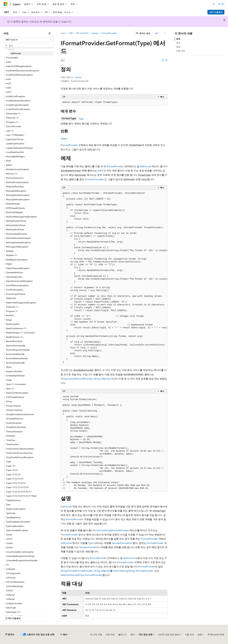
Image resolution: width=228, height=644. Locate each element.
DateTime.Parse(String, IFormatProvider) (82, 575)
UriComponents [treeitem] (13, 573)
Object (64, 138)
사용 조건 (189, 634)
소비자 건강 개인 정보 (169, 634)
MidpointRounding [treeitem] (15, 186)
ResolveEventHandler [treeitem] (16, 346)
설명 (178, 47)
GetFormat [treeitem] (16, 53)
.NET (71, 33)
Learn (63, 33)
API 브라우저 (82, 33)
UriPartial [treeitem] (10, 599)
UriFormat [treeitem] (11, 578)
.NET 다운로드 (216, 12)
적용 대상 (181, 51)
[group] (114, 278)
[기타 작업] (165, 33)
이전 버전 (110, 634)
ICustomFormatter (94, 179)
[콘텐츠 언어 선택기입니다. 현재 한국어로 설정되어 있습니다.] (10, 635)
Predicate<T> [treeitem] (12, 307)
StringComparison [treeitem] (14, 410)
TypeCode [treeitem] (11, 513)
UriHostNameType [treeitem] (14, 586)
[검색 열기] (214, 4)
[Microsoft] (6, 4)
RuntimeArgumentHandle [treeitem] (18, 350)
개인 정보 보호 (145, 634)
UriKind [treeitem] (9, 590)
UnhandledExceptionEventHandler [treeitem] (22, 560)
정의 (178, 39)
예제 (178, 43)
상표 (200, 634)
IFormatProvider (109, 33)
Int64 (100, 170)
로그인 (221, 4)
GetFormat (146, 166)
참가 (133, 634)
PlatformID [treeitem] (11, 298)
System (95, 33)
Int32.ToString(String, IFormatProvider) (133, 571)
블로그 (122, 634)
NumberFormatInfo (122, 543)
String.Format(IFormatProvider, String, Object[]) (85, 379)
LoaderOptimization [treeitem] (15, 143)
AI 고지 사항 (96, 634)
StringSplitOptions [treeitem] (15, 419)
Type (81, 119)
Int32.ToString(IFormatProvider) (113, 530)
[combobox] (28, 40)
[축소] (50, 33)
